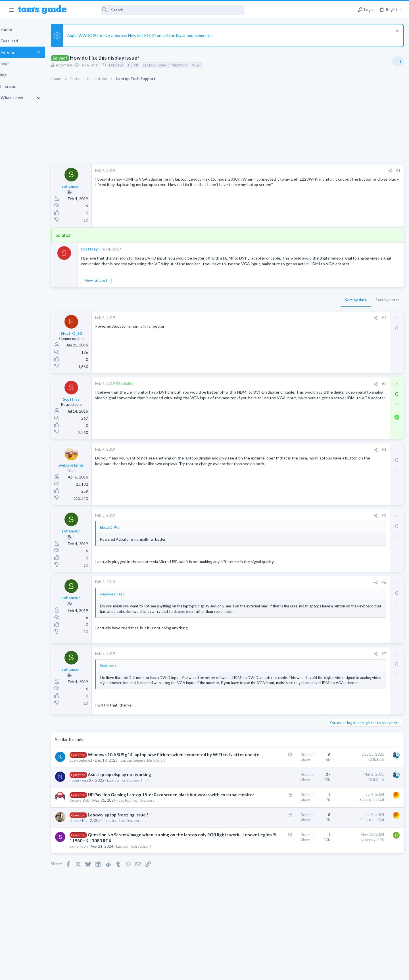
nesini (89, 807)
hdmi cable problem (354, 470)
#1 (307, 171)
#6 (292, 588)
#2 (292, 323)
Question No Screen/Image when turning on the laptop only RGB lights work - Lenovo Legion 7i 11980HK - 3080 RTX (137, 874)
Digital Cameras (342, 371)
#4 (292, 455)
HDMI (148, 65)
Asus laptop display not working (134, 802)
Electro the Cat (280, 827)
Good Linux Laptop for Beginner (365, 443)
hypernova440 (280, 872)
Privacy (219, 972)
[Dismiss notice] (396, 32)
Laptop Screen (169, 65)
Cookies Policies (183, 972)
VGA (210, 65)
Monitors (194, 65)
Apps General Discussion (349, 431)
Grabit (343, 415)
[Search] (159, 10)
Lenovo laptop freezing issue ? (132, 848)
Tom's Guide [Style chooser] (363, 933)
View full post (110, 286)
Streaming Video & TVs (348, 480)
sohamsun (78, 65)
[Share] (299, 171)
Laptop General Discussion (157, 787)
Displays (131, 65)
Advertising (143, 972)
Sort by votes (296, 306)
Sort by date (264, 306)
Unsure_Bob (94, 833)
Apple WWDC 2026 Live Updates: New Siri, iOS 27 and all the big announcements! (154, 35)
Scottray (104, 249)
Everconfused (95, 787)
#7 (292, 665)
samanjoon (93, 885)
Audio (333, 404)
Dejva (89, 853)
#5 (292, 521)
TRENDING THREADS (337, 338)
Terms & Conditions (258, 972)
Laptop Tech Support (139, 807)
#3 (292, 389)
